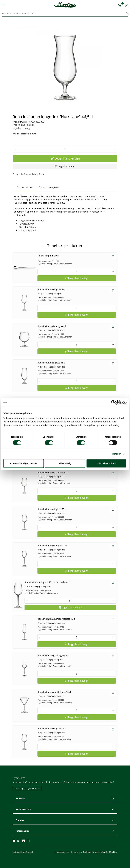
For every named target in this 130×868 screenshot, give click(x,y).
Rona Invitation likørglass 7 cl (52, 546)
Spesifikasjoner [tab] (50, 187)
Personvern (76, 852)
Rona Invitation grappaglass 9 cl (53, 655)
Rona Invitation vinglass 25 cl (52, 509)
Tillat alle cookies (106, 463)
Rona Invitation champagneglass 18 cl (56, 619)
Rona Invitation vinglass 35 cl (52, 290)
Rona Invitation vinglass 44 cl (52, 729)
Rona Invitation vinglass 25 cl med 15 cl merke (48, 582)
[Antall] (65, 149)
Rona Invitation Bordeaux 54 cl (53, 472)
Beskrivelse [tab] (25, 187)
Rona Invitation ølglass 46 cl (51, 363)
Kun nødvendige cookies (24, 463)
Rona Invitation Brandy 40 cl (52, 326)
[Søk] (64, 14)
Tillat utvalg (65, 463)
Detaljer (117, 454)
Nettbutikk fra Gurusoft (23, 852)
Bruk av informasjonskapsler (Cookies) (100, 852)
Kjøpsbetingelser (62, 852)
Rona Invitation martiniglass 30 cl (54, 692)
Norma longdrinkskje (48, 256)
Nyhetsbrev (19, 778)
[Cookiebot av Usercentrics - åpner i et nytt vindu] (113, 402)
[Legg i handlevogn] (65, 158)
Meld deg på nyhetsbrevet (27, 788)
